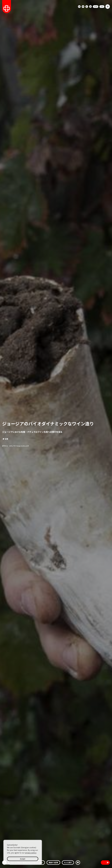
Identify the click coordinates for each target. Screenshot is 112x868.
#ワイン (5, 446)
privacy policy (31, 853)
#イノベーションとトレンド (19, 446)
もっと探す (68, 862)
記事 (5, 439)
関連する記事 (53, 862)
